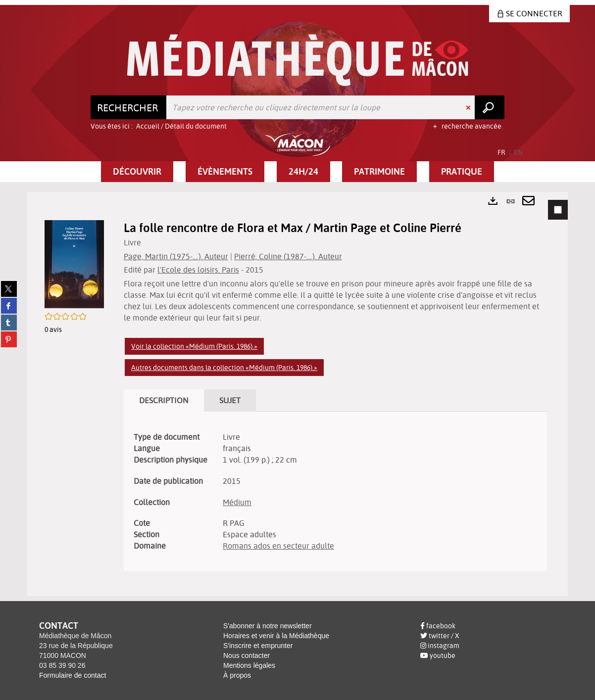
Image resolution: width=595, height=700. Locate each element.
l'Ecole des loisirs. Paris (198, 270)
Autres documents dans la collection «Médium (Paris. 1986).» (224, 368)
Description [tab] (164, 400)
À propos (237, 675)
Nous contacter (247, 655)
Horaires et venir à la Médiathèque (276, 636)
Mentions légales (249, 665)
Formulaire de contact (73, 675)
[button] (137, 172)
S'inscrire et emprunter (258, 646)
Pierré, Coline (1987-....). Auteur (288, 256)
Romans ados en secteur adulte (278, 546)
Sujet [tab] (230, 400)
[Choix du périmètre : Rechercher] (129, 107)
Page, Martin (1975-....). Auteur (176, 256)
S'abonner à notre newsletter (268, 626)
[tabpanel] (297, 394)
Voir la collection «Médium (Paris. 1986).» (194, 346)
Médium (237, 502)
